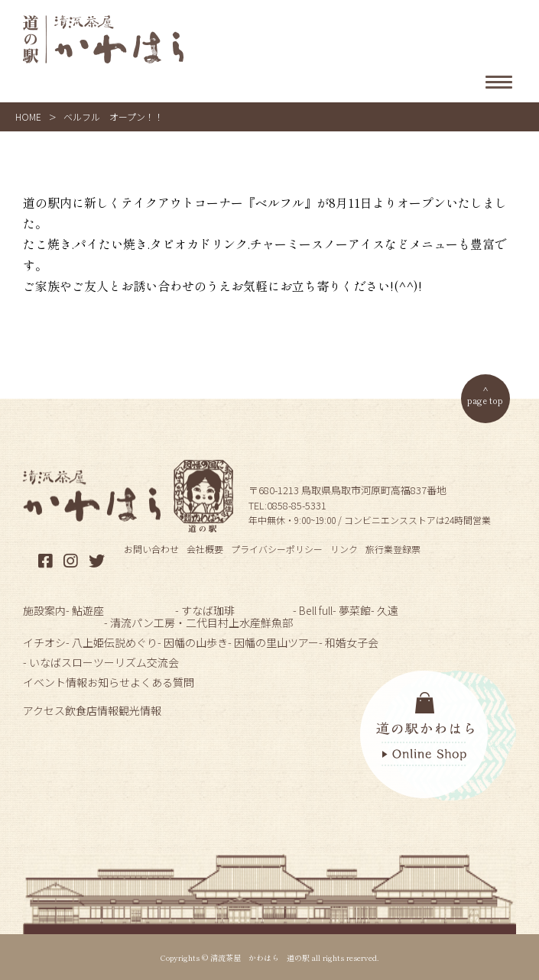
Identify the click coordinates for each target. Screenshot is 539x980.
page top (485, 400)
